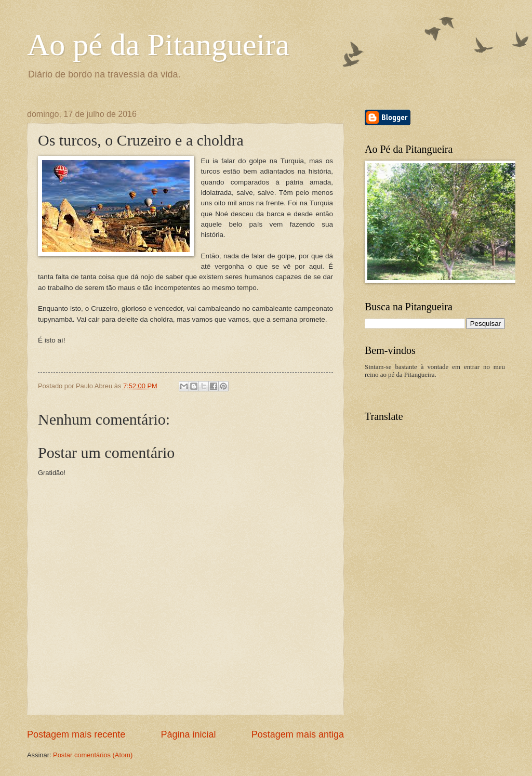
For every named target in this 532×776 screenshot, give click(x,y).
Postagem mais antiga (298, 734)
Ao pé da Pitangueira (158, 45)
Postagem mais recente (76, 734)
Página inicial (188, 734)
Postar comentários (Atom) (93, 755)
